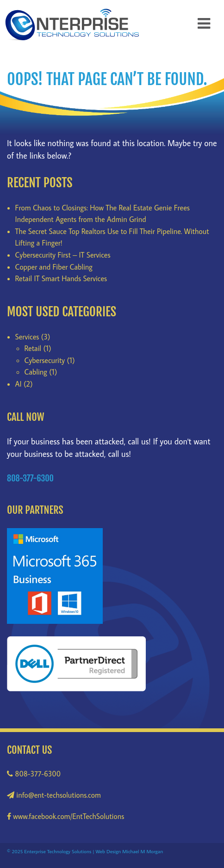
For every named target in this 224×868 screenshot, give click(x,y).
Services (27, 337)
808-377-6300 (34, 774)
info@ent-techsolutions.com (54, 795)
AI (19, 384)
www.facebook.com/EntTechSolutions (65, 816)
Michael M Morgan (143, 851)
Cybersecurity (45, 360)
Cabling (36, 372)
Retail (33, 348)
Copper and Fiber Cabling (54, 267)
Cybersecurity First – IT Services (63, 255)
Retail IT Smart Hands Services (61, 278)
